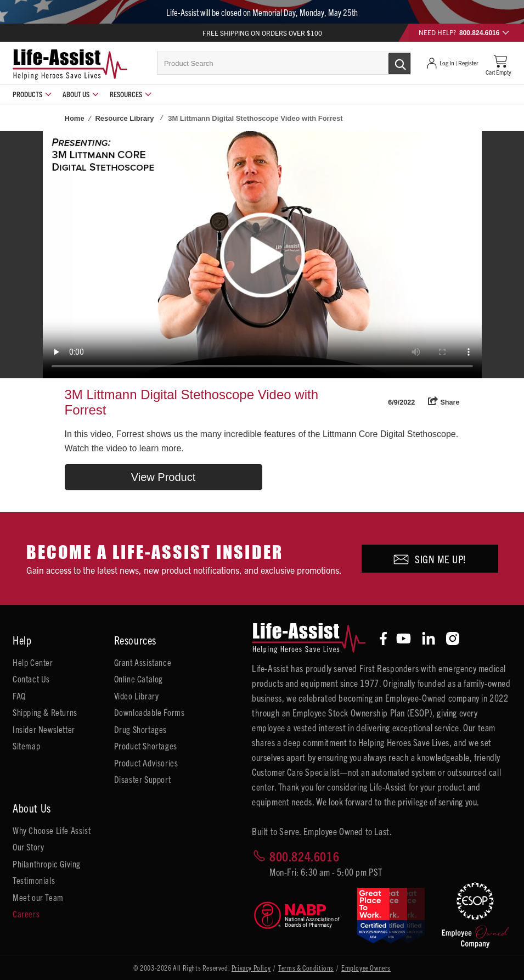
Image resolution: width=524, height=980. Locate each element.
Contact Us (31, 679)
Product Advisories (146, 763)
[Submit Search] (388, 63)
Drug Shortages (140, 729)
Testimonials (34, 880)
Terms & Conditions (306, 968)
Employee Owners (366, 968)
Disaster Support (143, 779)
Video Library (137, 696)
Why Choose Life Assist (52, 830)
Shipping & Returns (45, 712)
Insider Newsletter (44, 729)
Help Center (33, 662)
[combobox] (284, 63)
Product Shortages (146, 746)
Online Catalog (139, 679)
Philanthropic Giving (47, 864)
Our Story (28, 847)
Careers (26, 914)
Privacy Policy (251, 968)
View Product (163, 477)
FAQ (19, 696)
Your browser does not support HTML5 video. (262, 255)
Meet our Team (38, 897)
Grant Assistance (143, 662)
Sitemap (26, 746)
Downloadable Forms (150, 712)
